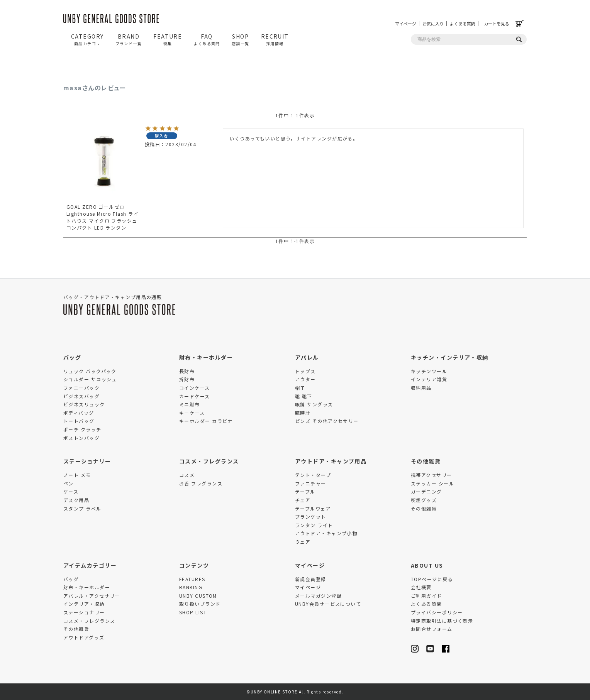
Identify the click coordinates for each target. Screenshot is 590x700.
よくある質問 (463, 24)
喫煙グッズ (424, 500)
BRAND (129, 39)
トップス (305, 371)
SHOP (241, 39)
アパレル (307, 357)
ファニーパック (81, 388)
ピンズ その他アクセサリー (327, 421)
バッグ (72, 357)
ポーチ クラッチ (82, 429)
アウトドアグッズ (84, 637)
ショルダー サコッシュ (90, 379)
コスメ (187, 475)
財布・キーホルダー (206, 357)
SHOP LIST (193, 612)
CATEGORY (87, 39)
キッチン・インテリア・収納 (450, 357)
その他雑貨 (426, 461)
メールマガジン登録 (318, 596)
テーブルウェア (313, 508)
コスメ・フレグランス (209, 461)
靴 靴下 (304, 396)
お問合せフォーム (432, 629)
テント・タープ (313, 475)
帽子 (300, 388)
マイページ (406, 24)
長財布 (187, 371)
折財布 (187, 379)
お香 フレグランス (201, 483)
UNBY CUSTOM (198, 596)
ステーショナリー (87, 461)
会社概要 (421, 587)
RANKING (191, 587)
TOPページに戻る (432, 579)
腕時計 (303, 413)
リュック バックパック (90, 371)
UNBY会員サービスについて (328, 604)
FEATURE (168, 39)
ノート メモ (77, 475)
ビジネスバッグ (81, 396)
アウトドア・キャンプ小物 (326, 533)
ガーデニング (426, 491)
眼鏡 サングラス (314, 404)
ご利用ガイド (426, 596)
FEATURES (192, 579)
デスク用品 (76, 500)
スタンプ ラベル (82, 508)
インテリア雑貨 (429, 379)
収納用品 (421, 388)
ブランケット (311, 517)
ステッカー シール (432, 483)
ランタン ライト (314, 525)
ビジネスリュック (84, 404)
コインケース (195, 388)
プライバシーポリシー (437, 612)
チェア (303, 500)
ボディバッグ (79, 413)
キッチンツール (429, 371)
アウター (305, 379)
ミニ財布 (190, 404)
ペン (69, 483)
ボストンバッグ (81, 438)
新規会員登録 (311, 579)
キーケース (192, 413)
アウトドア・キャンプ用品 (331, 461)
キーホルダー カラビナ (206, 421)
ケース (71, 491)
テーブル (305, 491)
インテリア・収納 (84, 604)
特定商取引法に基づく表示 (442, 621)
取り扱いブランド (200, 604)
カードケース (195, 396)
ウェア (303, 542)
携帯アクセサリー (431, 475)
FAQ (207, 39)
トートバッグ (79, 421)
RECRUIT (275, 39)
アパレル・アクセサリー (92, 596)
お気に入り (433, 24)
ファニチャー (311, 483)
